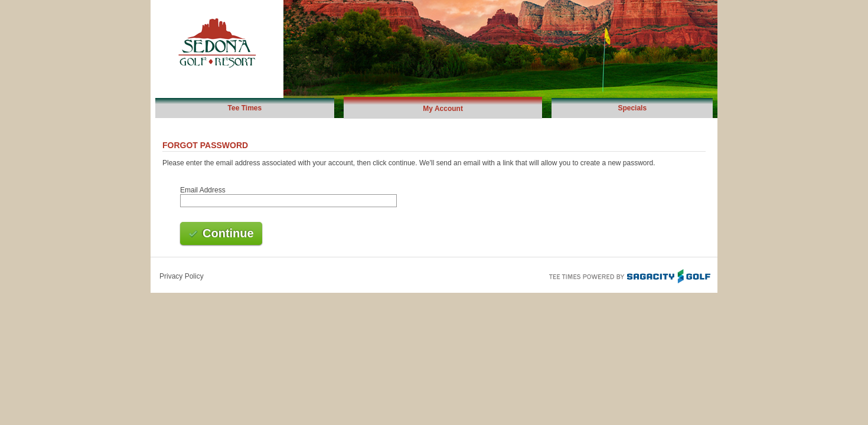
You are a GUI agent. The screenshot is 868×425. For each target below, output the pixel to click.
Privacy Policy (182, 276)
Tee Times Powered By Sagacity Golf (629, 275)
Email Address (203, 190)
